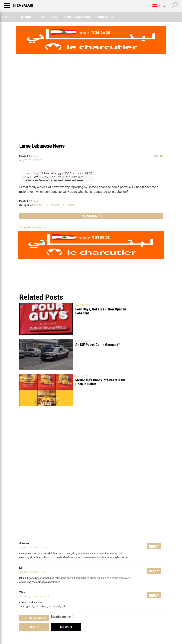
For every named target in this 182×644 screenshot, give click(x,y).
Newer (66, 627)
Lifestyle (9, 17)
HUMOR (39, 205)
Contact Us (106, 17)
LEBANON (69, 205)
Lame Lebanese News (42, 146)
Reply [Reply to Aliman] (154, 547)
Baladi (55, 17)
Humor (26, 17)
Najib (36, 156)
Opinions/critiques (78, 17)
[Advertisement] (91, 110)
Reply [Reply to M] (154, 571)
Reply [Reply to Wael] (154, 596)
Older (34, 627)
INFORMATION (53, 205)
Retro (40, 17)
